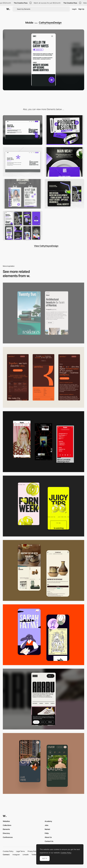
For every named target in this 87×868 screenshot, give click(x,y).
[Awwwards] (8, 9)
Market (47, 829)
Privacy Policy (33, 851)
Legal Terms (20, 851)
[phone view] (23, 226)
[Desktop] (23, 130)
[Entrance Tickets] (65, 130)
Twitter (34, 855)
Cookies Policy (8, 851)
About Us (48, 837)
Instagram (16, 855)
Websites (6, 821)
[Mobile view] (43, 442)
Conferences (8, 837)
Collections (7, 825)
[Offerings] (65, 194)
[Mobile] (43, 313)
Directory (6, 833)
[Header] (23, 162)
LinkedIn (26, 855)
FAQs (47, 833)
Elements (6, 829)
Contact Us (49, 841)
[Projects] (65, 162)
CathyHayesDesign (50, 23)
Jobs (47, 825)
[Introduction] (23, 194)
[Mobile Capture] (43, 570)
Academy (48, 821)
